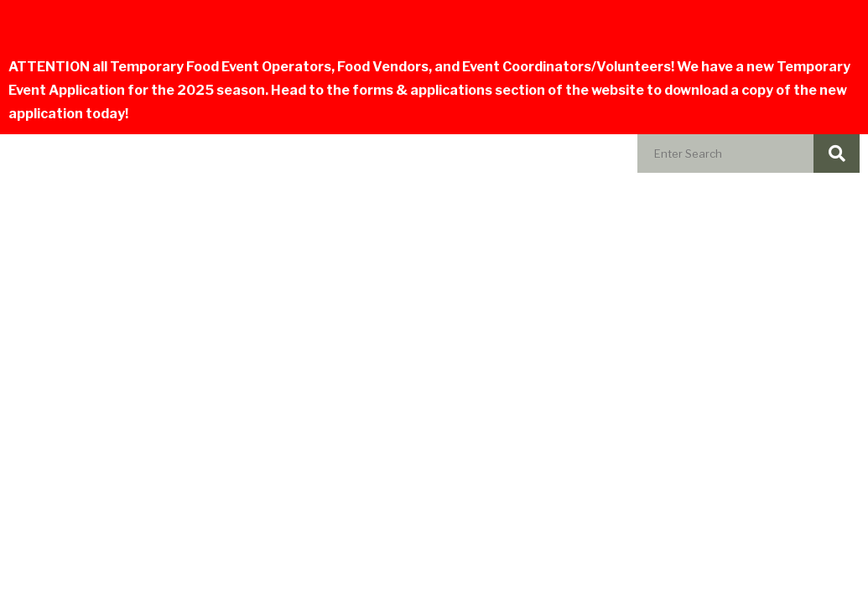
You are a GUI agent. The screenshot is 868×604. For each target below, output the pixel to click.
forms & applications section (449, 90)
